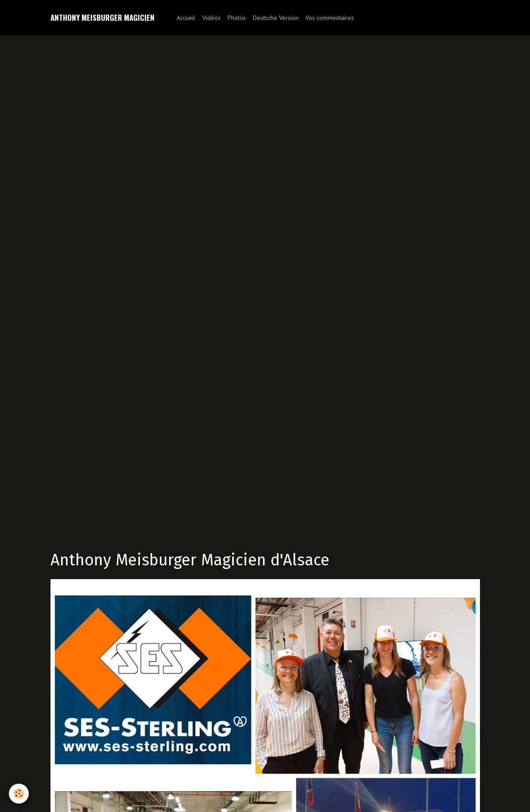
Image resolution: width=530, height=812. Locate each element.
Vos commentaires (330, 18)
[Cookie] (19, 794)
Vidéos (211, 18)
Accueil (186, 18)
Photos (237, 18)
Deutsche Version (276, 18)
